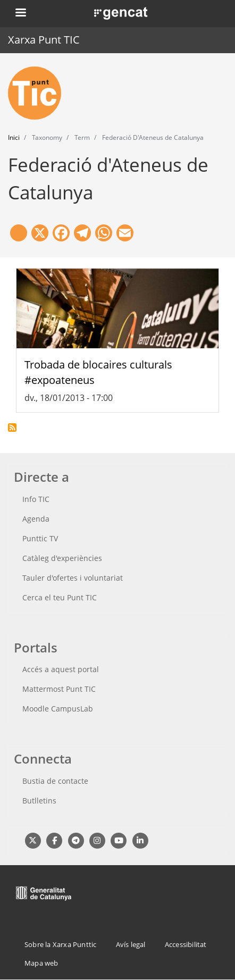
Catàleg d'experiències (62, 558)
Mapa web (41, 963)
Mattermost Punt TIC (59, 689)
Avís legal (131, 944)
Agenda (36, 519)
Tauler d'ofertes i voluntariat (73, 578)
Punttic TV (40, 538)
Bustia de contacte (55, 781)
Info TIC (36, 499)
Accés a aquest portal (61, 669)
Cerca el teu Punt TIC (60, 597)
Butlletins (39, 801)
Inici (14, 137)
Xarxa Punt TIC (44, 40)
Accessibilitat (186, 944)
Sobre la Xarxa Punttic (60, 944)
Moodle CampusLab (58, 709)
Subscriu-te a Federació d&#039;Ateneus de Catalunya (12, 428)
